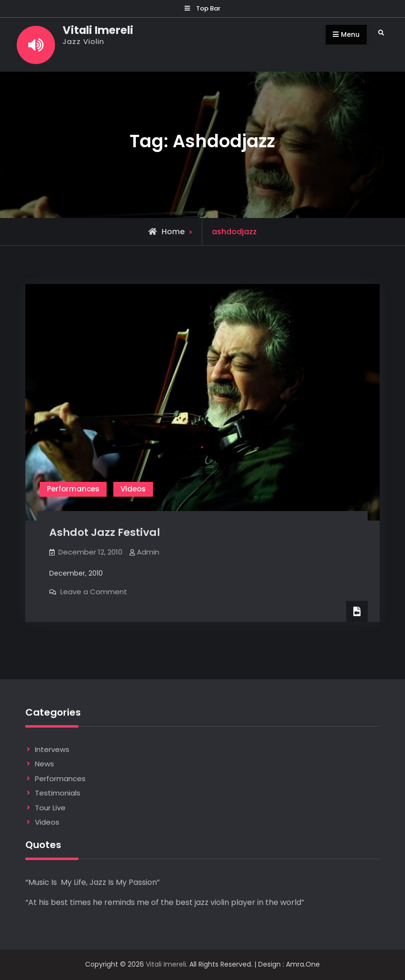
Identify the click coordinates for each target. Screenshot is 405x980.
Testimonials (58, 793)
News (44, 764)
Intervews (52, 749)
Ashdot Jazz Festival (105, 532)
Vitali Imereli (98, 30)
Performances (73, 489)
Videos (133, 489)
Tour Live (50, 808)
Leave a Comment (94, 592)
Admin (148, 552)
